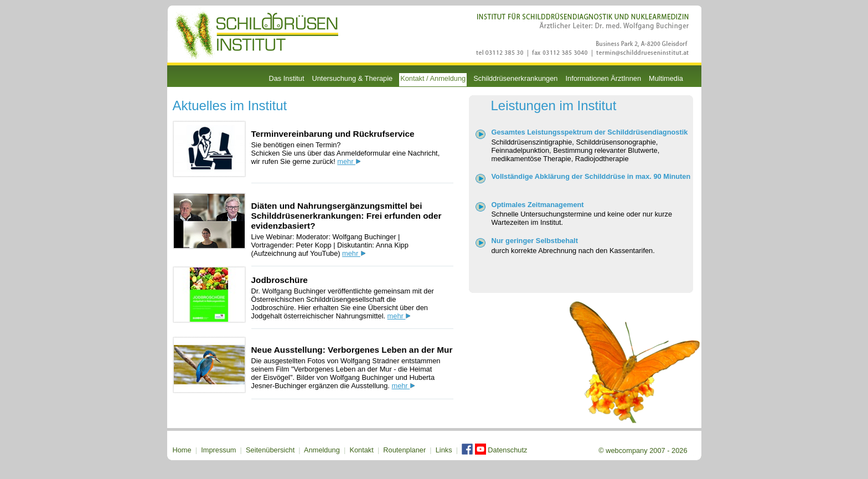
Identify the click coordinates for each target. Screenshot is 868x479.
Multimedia (666, 78)
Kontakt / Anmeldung (433, 78)
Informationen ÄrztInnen (603, 78)
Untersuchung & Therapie (353, 78)
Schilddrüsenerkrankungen (515, 78)
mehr (349, 161)
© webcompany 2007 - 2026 (643, 450)
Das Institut (287, 78)
